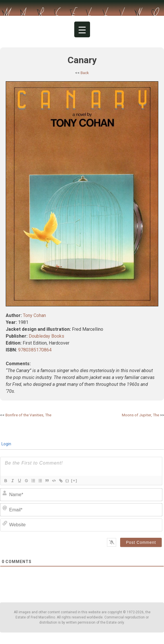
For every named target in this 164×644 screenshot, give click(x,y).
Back (85, 73)
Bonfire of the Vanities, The (28, 415)
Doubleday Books (46, 336)
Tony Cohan (34, 315)
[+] (74, 480)
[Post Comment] (141, 542)
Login (6, 444)
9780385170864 (35, 350)
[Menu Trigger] (82, 29)
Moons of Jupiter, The (140, 415)
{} (67, 480)
